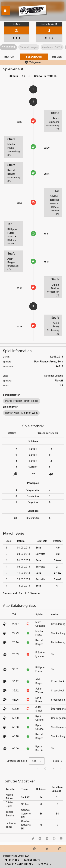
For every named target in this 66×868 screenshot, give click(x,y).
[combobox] (37, 761)
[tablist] (33, 57)
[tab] (10, 57)
